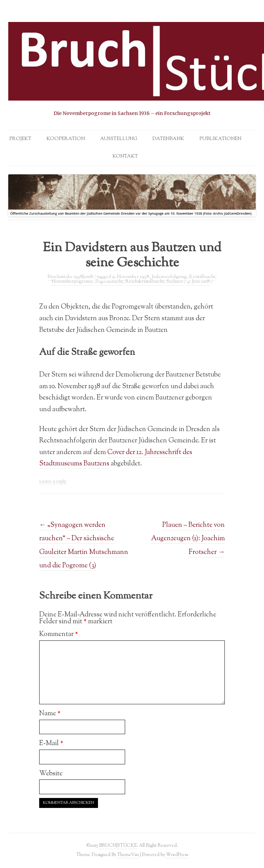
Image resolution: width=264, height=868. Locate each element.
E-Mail (51, 743)
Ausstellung (119, 139)
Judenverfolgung (169, 277)
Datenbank (168, 139)
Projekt (20, 139)
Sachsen (175, 282)
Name (50, 714)
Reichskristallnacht (145, 282)
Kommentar (59, 634)
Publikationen (220, 139)
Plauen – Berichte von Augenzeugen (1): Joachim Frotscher (188, 539)
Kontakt (125, 157)
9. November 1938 (131, 277)
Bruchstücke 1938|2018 (70, 277)
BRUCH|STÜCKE (118, 846)
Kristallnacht (202, 277)
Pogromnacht (109, 282)
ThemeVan (128, 855)
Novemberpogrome (72, 282)
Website (51, 774)
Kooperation (66, 139)
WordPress (177, 855)
